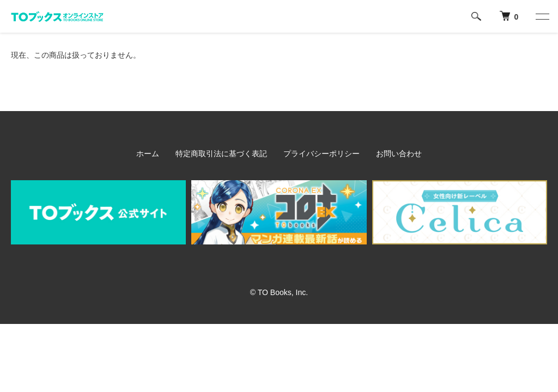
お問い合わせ (399, 154)
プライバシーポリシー (322, 154)
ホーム (148, 154)
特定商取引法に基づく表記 (221, 154)
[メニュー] (542, 16)
